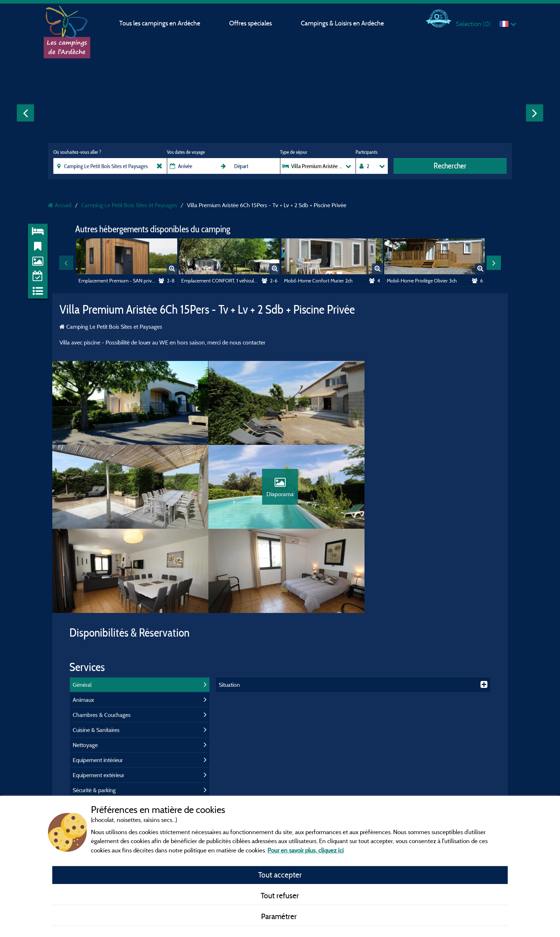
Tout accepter (280, 875)
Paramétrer (280, 916)
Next (535, 113)
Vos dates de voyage (186, 152)
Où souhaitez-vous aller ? (77, 152)
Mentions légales (240, 781)
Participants (366, 152)
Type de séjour (294, 152)
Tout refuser (280, 895)
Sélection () (473, 24)
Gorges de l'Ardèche (454, 793)
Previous (25, 113)
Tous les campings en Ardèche (160, 23)
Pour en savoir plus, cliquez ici (306, 850)
